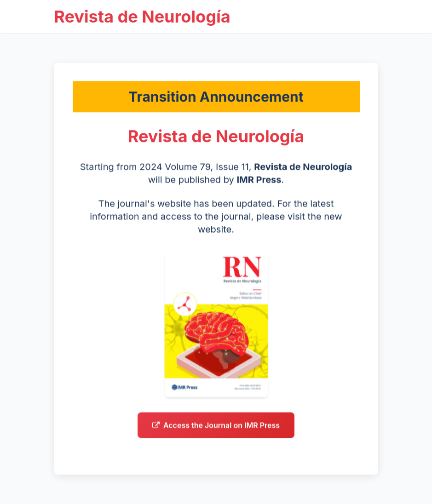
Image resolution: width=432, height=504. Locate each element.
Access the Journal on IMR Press (216, 428)
